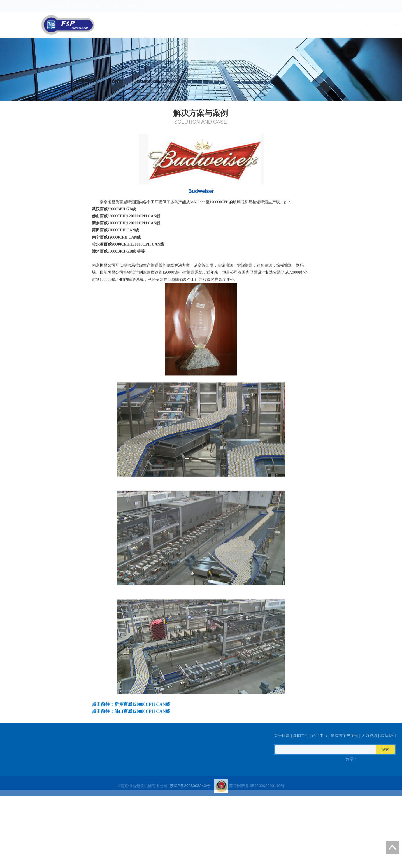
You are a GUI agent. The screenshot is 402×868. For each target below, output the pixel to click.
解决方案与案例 (280, 25)
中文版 (340, 6)
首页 (148, 25)
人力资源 (319, 25)
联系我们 (351, 25)
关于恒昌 (177, 25)
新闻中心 (209, 25)
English (354, 6)
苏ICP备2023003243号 (190, 792)
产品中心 (242, 25)
